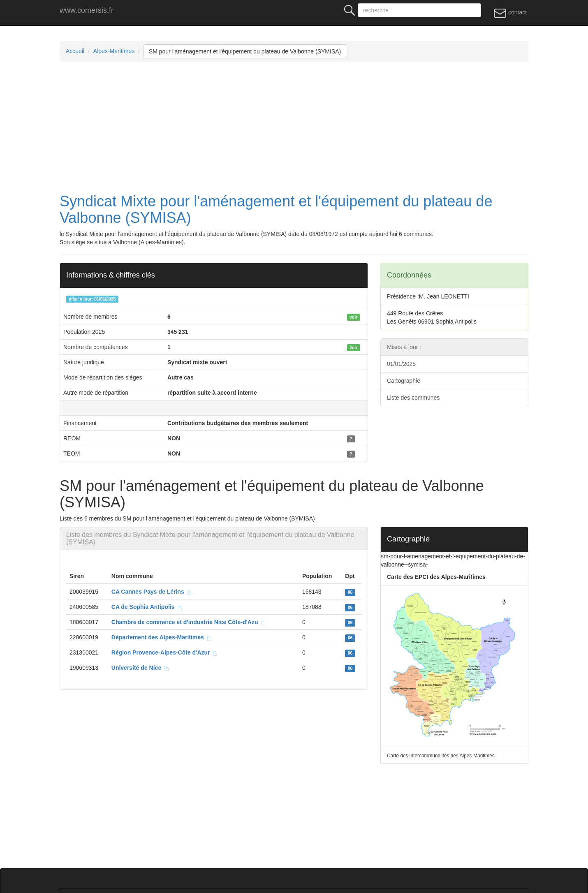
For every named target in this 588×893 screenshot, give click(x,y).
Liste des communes (413, 398)
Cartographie (404, 381)
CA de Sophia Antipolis (147, 607)
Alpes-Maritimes (114, 51)
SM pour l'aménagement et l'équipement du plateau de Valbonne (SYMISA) (245, 51)
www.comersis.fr (87, 10)
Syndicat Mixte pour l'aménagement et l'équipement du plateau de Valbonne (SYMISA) (276, 209)
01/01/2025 (401, 364)
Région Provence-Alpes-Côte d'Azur (165, 652)
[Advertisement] (306, 127)
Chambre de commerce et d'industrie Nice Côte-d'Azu (189, 622)
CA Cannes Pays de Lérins (152, 592)
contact (510, 13)
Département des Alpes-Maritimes (162, 637)
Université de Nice (140, 668)
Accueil (75, 51)
